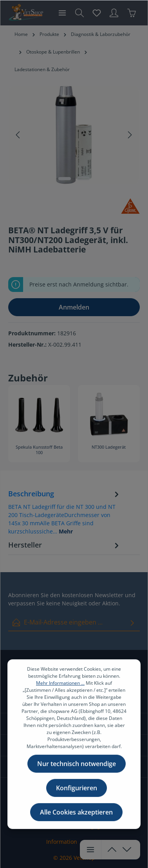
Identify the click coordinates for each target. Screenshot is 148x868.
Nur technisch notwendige (77, 775)
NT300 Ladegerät (109, 447)
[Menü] (62, 13)
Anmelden (74, 307)
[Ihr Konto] (114, 13)
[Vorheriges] (18, 135)
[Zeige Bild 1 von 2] (65, 179)
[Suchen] (79, 13)
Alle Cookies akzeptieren (76, 824)
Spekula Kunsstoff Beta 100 (39, 450)
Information (62, 842)
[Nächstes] (129, 135)
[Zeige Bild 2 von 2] (83, 179)
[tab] (65, 512)
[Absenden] (132, 622)
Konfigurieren (77, 800)
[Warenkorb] (132, 13)
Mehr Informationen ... (60, 695)
